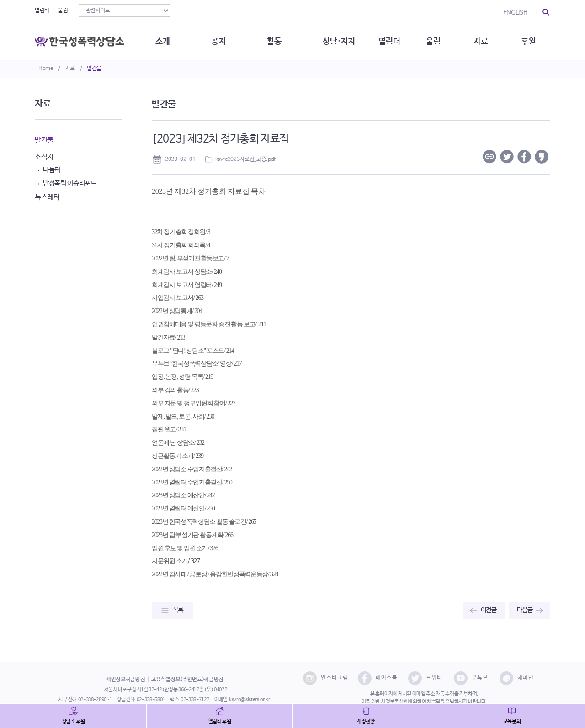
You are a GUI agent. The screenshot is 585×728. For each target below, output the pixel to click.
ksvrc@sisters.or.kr (249, 700)
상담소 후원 (74, 722)
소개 (162, 41)
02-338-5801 (151, 700)
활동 (274, 41)
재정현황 (366, 722)
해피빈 (517, 678)
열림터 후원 (220, 722)
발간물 (94, 69)
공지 (218, 41)
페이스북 (378, 678)
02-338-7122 (195, 700)
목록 (178, 610)
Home (46, 69)
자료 (70, 69)
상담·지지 (339, 41)
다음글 (525, 610)
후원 (528, 41)
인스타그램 (326, 678)
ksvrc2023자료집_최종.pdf (245, 159)
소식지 (44, 157)
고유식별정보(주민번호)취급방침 (187, 680)
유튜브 (471, 678)
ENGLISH (516, 12)
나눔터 (52, 170)
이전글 (489, 610)
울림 (63, 11)
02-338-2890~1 (95, 700)
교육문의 (512, 722)
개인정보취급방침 (125, 680)
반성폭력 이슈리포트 (70, 183)
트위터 (425, 678)
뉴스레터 (47, 197)
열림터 (42, 11)
